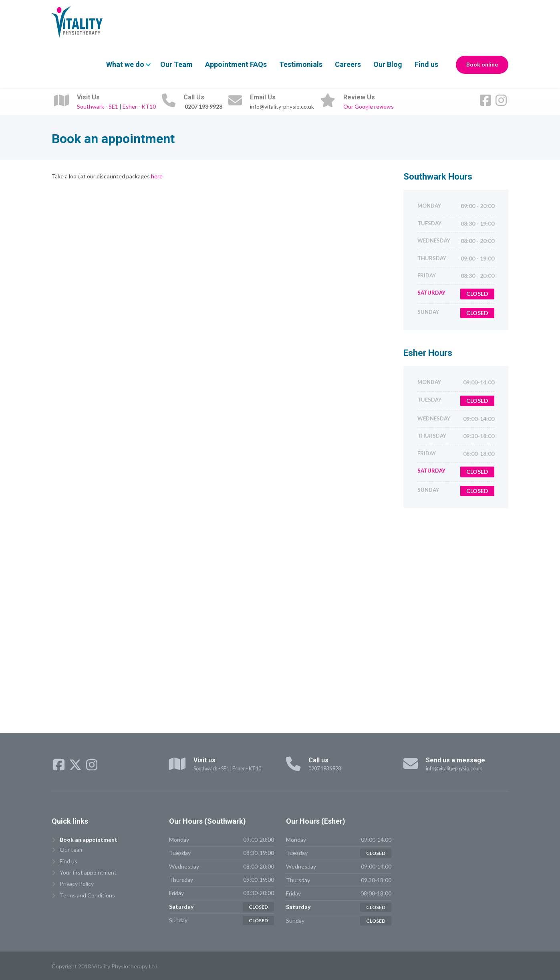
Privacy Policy (77, 884)
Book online (482, 65)
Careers (348, 64)
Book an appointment (89, 840)
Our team (72, 850)
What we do (125, 64)
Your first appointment (88, 872)
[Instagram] (501, 103)
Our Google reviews (369, 106)
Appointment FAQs (236, 64)
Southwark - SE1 (98, 106)
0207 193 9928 (325, 769)
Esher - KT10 (139, 106)
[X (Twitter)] (76, 767)
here (156, 176)
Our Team (176, 64)
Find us (426, 64)
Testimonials (301, 64)
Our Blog (388, 64)
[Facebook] (486, 103)
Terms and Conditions (87, 895)
